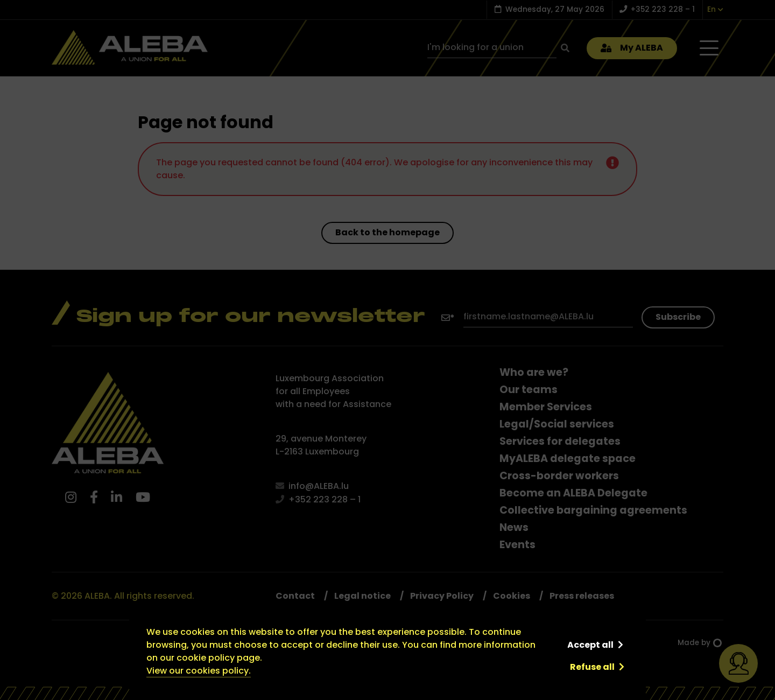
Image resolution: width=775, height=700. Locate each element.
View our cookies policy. (199, 671)
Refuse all (592, 667)
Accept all (590, 645)
